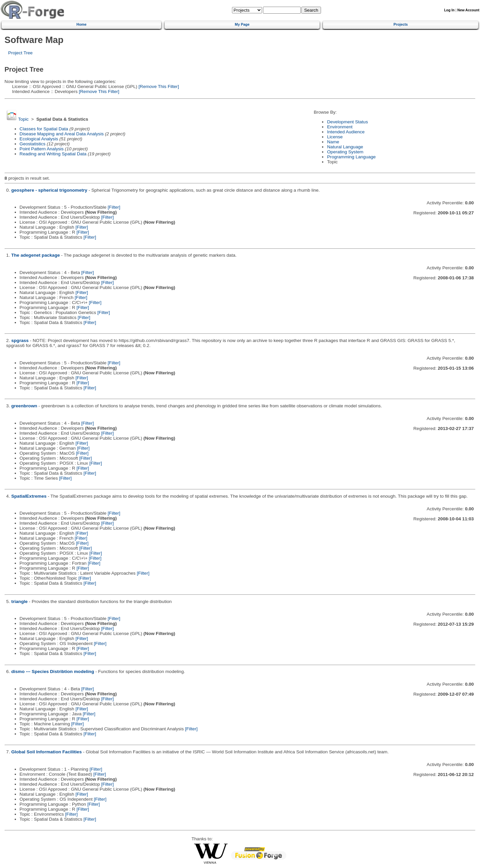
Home (81, 24)
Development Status (347, 122)
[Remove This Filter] (158, 86)
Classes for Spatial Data (44, 129)
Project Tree (20, 53)
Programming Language (351, 157)
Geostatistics (33, 144)
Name (333, 142)
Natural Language (345, 147)
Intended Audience (346, 132)
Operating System (345, 152)
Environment (340, 127)
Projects (401, 24)
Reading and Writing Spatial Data (53, 154)
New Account (468, 10)
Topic (23, 119)
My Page (242, 24)
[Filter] (114, 207)
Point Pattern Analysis (42, 149)
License (335, 137)
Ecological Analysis (39, 139)
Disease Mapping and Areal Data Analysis (62, 134)
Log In (449, 10)
